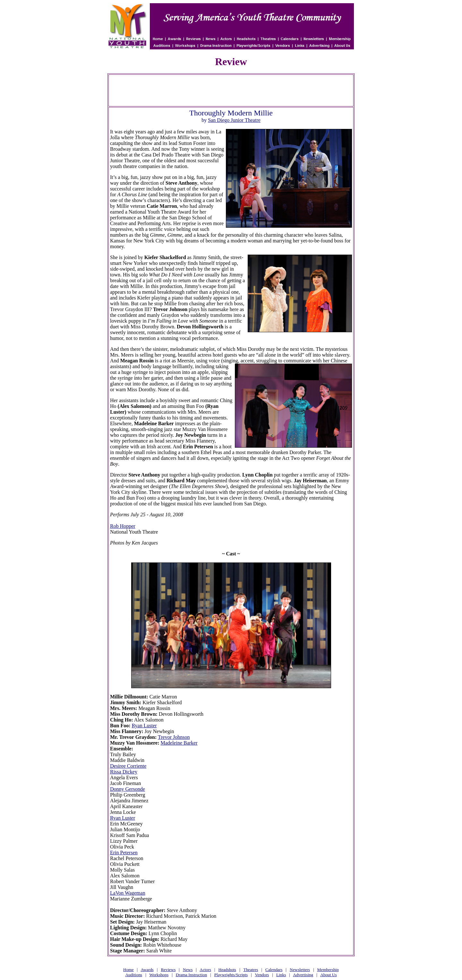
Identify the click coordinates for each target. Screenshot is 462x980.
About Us (328, 975)
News (188, 970)
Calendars (274, 970)
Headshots (227, 970)
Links (281, 975)
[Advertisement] (231, 90)
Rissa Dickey (124, 772)
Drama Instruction (191, 975)
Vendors (262, 975)
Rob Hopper (123, 526)
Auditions (134, 975)
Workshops (159, 975)
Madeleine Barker (179, 743)
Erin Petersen (124, 853)
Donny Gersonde (128, 789)
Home (128, 970)
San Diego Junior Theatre (234, 120)
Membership (328, 970)
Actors (205, 970)
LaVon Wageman (128, 893)
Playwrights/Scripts (231, 975)
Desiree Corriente (128, 766)
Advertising (303, 975)
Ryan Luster (144, 726)
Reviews (168, 970)
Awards (147, 970)
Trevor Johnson (174, 737)
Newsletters (300, 970)
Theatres (251, 970)
